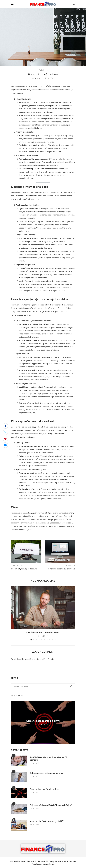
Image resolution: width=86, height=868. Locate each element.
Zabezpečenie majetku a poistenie (47, 773)
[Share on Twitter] (5, 432)
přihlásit (50, 659)
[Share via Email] (5, 445)
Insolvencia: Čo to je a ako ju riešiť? (47, 821)
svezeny (37, 78)
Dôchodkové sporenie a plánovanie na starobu (48, 758)
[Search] (74, 4)
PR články (50, 861)
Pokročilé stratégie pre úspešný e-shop (43, 632)
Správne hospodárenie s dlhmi (43, 721)
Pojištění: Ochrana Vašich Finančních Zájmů (51, 805)
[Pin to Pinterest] (5, 439)
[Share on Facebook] (5, 426)
